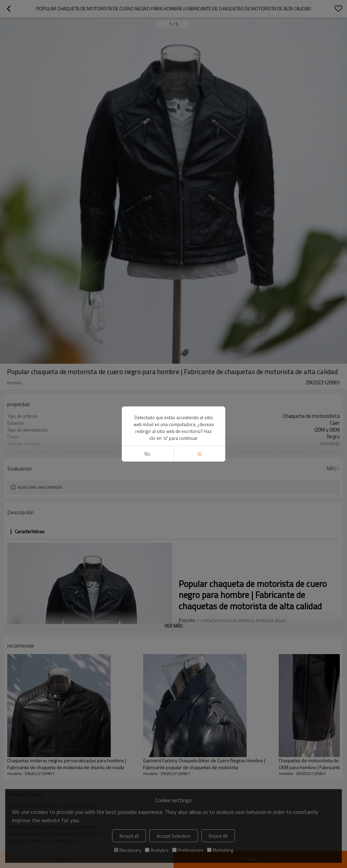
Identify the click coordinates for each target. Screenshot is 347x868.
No (147, 454)
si (199, 454)
